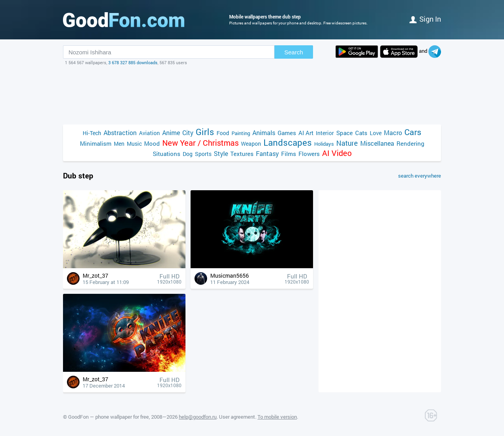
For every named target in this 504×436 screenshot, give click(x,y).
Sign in (425, 19)
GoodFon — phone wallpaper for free (108, 417)
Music (134, 144)
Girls (205, 132)
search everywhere (420, 176)
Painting (241, 133)
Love (376, 133)
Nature (347, 143)
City (188, 133)
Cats (361, 133)
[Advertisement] (252, 95)
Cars (413, 132)
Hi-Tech (92, 133)
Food (223, 133)
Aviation (149, 133)
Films (289, 154)
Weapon (251, 144)
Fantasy (267, 153)
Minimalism (96, 143)
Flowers (309, 154)
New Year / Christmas (200, 143)
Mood (152, 143)
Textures (242, 154)
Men (119, 144)
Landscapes (288, 142)
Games (287, 133)
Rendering (410, 143)
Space (345, 133)
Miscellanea (377, 143)
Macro (393, 133)
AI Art (306, 133)
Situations (167, 154)
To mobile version (277, 417)
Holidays (324, 144)
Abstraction (120, 133)
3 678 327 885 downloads (133, 62)
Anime (171, 133)
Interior (325, 133)
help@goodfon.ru (198, 417)
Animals (264, 133)
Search (294, 52)
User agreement (237, 417)
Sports (203, 154)
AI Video (337, 153)
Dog (188, 154)
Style (221, 153)
